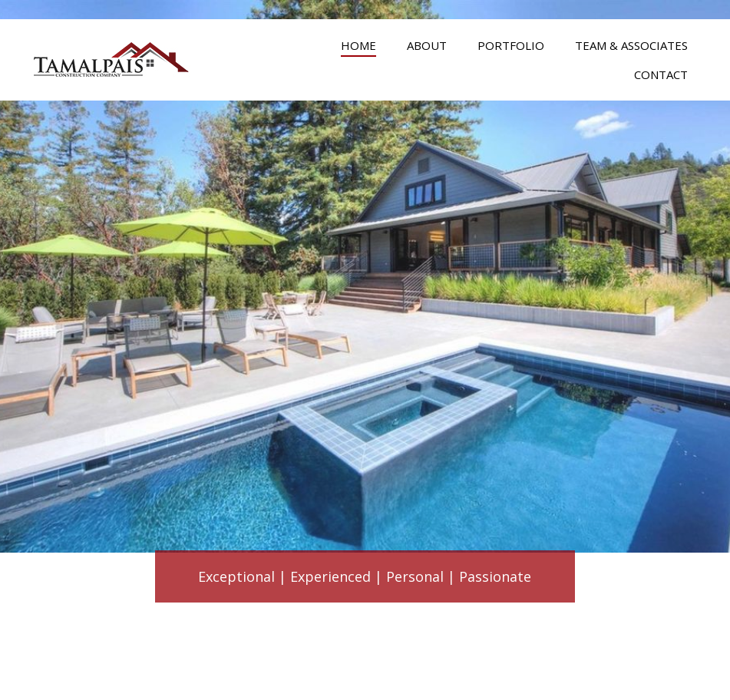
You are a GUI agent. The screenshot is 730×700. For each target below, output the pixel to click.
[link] (358, 43)
